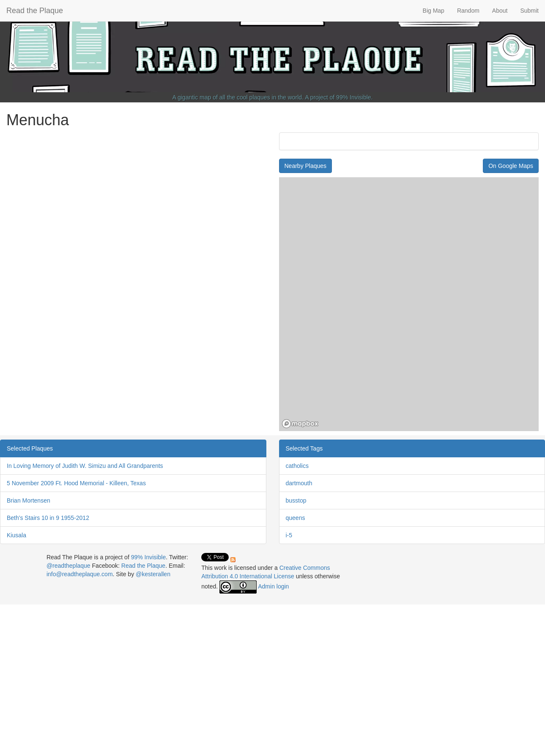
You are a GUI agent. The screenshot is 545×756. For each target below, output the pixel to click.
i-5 (289, 535)
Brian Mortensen (29, 500)
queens (296, 518)
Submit (529, 11)
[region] (409, 304)
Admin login (273, 586)
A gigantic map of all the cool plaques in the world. (238, 97)
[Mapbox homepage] (300, 424)
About (500, 11)
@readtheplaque (68, 566)
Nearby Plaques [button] (306, 166)
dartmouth (299, 483)
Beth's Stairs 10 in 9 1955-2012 (48, 518)
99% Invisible (354, 97)
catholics (297, 466)
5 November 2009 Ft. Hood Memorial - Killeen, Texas (76, 483)
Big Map (434, 11)
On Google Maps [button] (511, 166)
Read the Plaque (35, 11)
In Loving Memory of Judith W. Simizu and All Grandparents (85, 466)
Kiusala (16, 535)
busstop (296, 500)
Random (468, 11)
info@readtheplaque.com (80, 574)
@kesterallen (153, 574)
